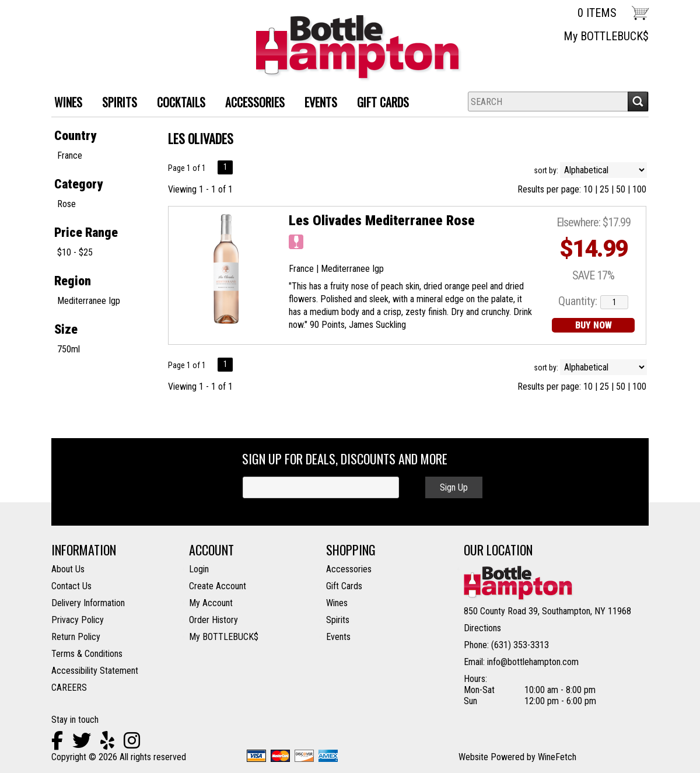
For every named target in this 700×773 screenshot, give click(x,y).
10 (588, 189)
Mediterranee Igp (89, 301)
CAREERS (69, 688)
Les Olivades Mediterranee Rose (382, 221)
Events (321, 102)
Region (73, 281)
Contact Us (71, 586)
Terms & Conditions (87, 654)
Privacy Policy (78, 620)
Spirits (338, 620)
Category (78, 184)
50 (621, 189)
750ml (69, 349)
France (70, 155)
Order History (213, 620)
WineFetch (557, 757)
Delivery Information (88, 603)
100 (639, 189)
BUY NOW (594, 325)
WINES (64, 104)
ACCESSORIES (251, 104)
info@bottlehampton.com (533, 662)
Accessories (349, 569)
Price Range (86, 232)
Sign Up (454, 487)
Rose (66, 204)
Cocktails (177, 104)
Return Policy (76, 637)
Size (66, 329)
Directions (482, 628)
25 (604, 189)
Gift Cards (383, 102)
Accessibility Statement (95, 671)
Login (199, 569)
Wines (337, 603)
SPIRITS (115, 104)
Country (75, 136)
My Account (211, 603)
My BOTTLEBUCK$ (606, 36)
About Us (68, 569)
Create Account (218, 586)
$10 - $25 (75, 252)
